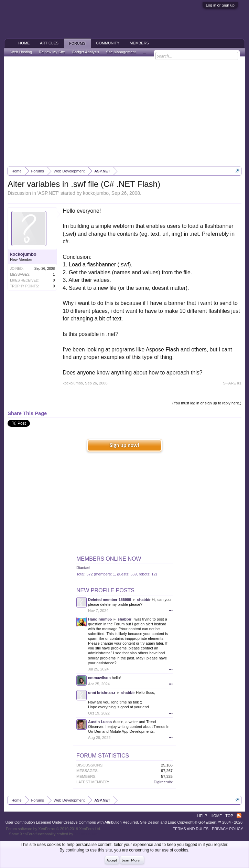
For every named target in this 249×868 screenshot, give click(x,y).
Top (229, 816)
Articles (49, 43)
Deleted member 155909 (110, 600)
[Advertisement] (124, 112)
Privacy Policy (228, 829)
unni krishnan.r (102, 692)
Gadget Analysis (86, 52)
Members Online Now (109, 559)
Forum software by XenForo (53, 829)
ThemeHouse (86, 834)
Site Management (121, 52)
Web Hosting (21, 52)
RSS (239, 816)
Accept (112, 860)
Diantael (83, 568)
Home (24, 43)
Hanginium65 (100, 619)
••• (171, 611)
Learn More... (132, 860)
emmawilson (99, 678)
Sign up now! (124, 445)
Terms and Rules (191, 829)
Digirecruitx (163, 782)
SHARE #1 (232, 383)
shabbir (144, 600)
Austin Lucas (100, 722)
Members (139, 43)
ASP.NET (48, 193)
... (144, 52)
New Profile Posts (105, 590)
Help (202, 816)
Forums (77, 43)
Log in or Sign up (220, 5)
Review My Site (52, 52)
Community (108, 43)
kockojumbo (96, 193)
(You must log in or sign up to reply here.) (207, 403)
